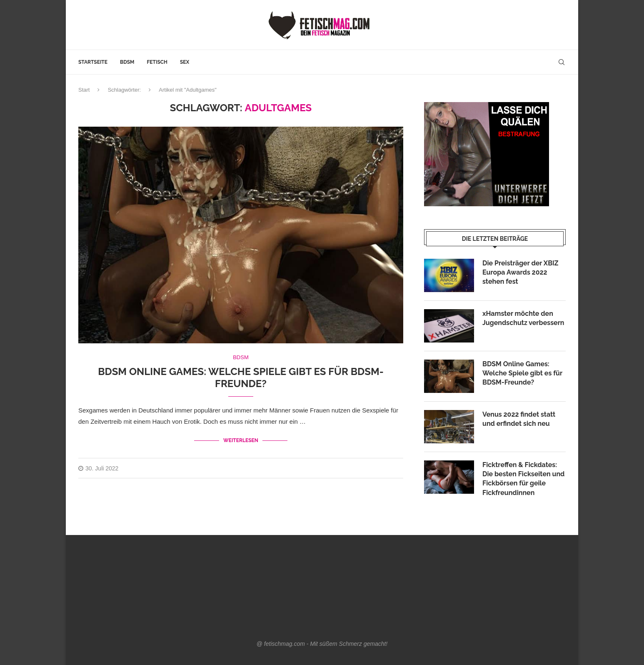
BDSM (127, 62)
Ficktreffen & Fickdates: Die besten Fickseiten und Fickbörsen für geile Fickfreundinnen (523, 479)
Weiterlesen (241, 440)
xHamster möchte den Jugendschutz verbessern (523, 318)
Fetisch (157, 62)
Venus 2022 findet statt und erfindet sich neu (519, 419)
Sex (185, 62)
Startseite (93, 62)
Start (84, 90)
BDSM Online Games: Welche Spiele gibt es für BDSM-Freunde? (241, 377)
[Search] (562, 62)
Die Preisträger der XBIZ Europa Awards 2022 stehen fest (520, 272)
